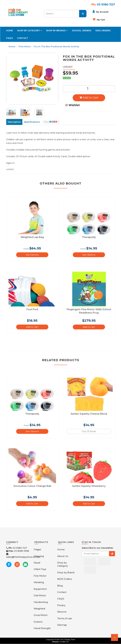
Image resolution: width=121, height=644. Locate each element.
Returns (62, 612)
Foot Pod (32, 309)
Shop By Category (30, 31)
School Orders (82, 31)
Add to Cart (89, 98)
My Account (101, 11)
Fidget (37, 549)
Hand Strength (42, 628)
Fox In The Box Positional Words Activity (56, 47)
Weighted (39, 609)
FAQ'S (10, 38)
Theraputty (89, 237)
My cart (99, 19)
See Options (32, 255)
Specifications (32, 122)
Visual (37, 563)
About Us (63, 556)
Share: (51, 122)
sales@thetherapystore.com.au (23, 556)
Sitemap (62, 625)
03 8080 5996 (18, 551)
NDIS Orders (103, 31)
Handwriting (41, 602)
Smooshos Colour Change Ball (32, 486)
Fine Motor (25, 47)
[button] (115, 638)
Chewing (39, 556)
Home (10, 31)
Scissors (38, 622)
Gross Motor (41, 615)
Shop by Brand (66, 572)
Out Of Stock (89, 431)
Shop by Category (63, 564)
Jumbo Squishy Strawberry (89, 486)
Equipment (40, 589)
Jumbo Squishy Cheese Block (89, 414)
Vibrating (39, 582)
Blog (60, 586)
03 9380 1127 (17, 548)
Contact (23, 38)
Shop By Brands (57, 31)
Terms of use (65, 618)
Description (14, 122)
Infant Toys (40, 569)
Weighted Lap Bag (32, 237)
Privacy (61, 605)
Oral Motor (40, 595)
